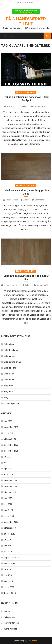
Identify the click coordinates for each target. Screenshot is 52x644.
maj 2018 (8, 575)
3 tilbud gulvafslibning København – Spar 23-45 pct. (26, 99)
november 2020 (11, 486)
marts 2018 (9, 587)
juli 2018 (8, 569)
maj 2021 (8, 463)
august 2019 (10, 534)
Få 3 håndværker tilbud (26, 21)
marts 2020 (9, 516)
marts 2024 (9, 433)
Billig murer (9, 380)
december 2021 (11, 451)
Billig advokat (10, 344)
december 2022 (11, 445)
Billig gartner (10, 356)
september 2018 (11, 558)
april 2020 (8, 510)
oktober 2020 (10, 492)
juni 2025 (8, 421)
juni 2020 (8, 498)
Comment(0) (39, 106)
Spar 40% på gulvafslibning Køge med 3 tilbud (26, 277)
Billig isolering (10, 368)
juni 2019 (8, 546)
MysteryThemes (31, 641)
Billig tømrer (9, 392)
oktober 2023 (10, 439)
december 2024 (11, 427)
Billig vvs (8, 397)
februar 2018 (10, 593)
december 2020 (11, 480)
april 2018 (8, 581)
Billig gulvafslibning (25, 92)
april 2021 (8, 469)
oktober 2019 (10, 528)
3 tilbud (25, 106)
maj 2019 (8, 552)
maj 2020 (8, 504)
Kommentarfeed (12, 623)
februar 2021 (10, 475)
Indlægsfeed (10, 617)
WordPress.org (11, 629)
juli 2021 (8, 457)
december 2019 (11, 522)
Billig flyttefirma (11, 350)
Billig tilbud (9, 386)
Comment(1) (40, 200)
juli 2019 (8, 540)
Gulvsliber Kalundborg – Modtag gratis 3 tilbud (26, 192)
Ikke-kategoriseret (12, 403)
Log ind (7, 611)
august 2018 (10, 563)
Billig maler (9, 374)
